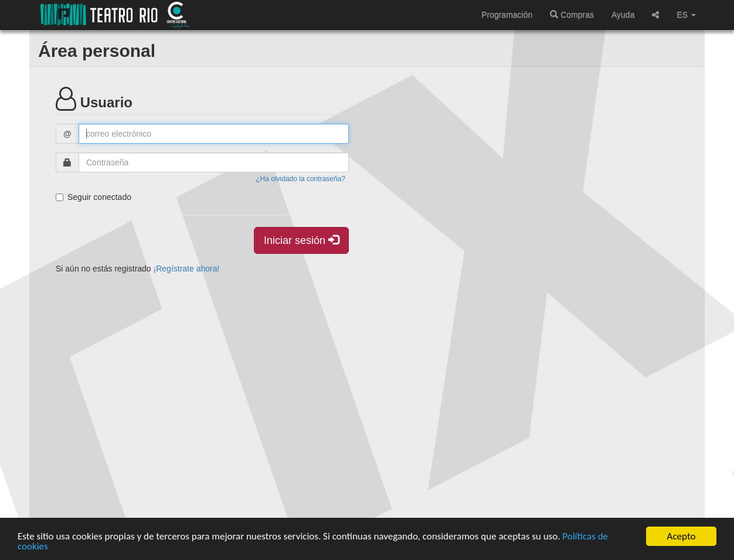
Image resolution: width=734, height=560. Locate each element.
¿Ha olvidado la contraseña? (300, 179)
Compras (572, 15)
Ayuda (623, 15)
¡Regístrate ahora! (187, 269)
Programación (507, 15)
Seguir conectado (94, 197)
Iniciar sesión (301, 240)
